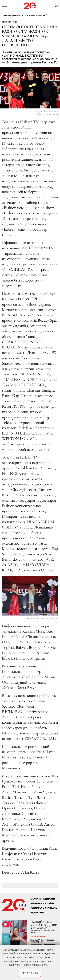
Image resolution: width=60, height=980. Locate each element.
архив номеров (38, 936)
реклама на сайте (42, 903)
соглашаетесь (37, 961)
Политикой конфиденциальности (28, 965)
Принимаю (30, 973)
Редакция (37, 912)
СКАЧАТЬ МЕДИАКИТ (43, 899)
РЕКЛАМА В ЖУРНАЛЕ (44, 908)
